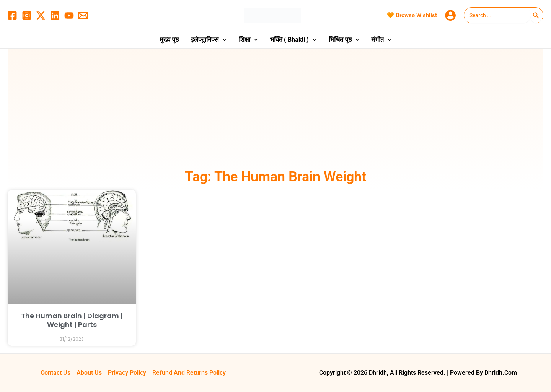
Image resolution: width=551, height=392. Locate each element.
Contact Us (55, 373)
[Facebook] (12, 15)
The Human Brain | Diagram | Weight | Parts (72, 320)
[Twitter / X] (41, 15)
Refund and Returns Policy (189, 373)
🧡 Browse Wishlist (412, 15)
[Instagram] (27, 15)
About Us (89, 373)
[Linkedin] (55, 15)
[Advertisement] (275, 110)
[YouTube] (69, 15)
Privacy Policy (127, 373)
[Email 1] (83, 15)
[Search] (536, 15)
